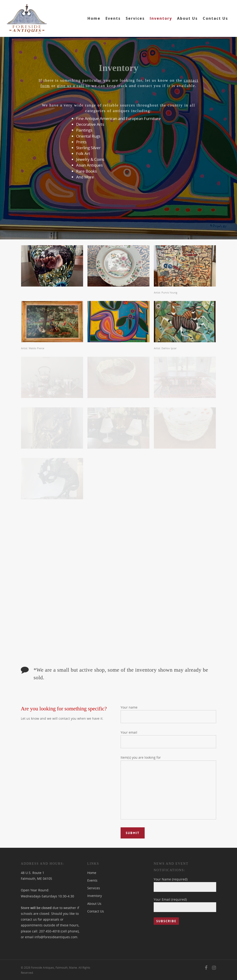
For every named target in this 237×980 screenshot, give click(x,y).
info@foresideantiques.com (56, 937)
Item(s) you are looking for (168, 788)
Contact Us (215, 18)
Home (94, 18)
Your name (168, 714)
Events (113, 18)
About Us (187, 18)
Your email (168, 739)
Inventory (161, 18)
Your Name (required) (185, 884)
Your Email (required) (185, 905)
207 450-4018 (49, 931)
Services (135, 18)
